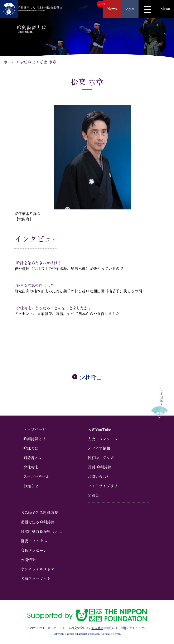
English (130, 9)
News (112, 9)
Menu (165, 9)
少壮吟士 (87, 377)
